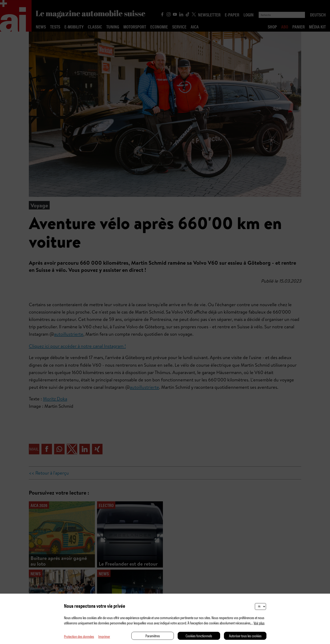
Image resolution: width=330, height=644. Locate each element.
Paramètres (153, 636)
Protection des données (79, 636)
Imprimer (104, 636)
